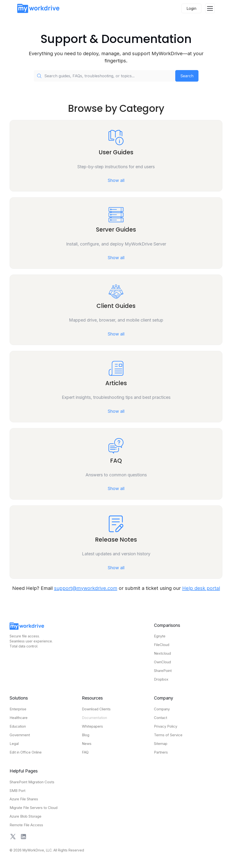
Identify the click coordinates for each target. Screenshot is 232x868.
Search (187, 76)
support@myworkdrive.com (86, 588)
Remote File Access (26, 825)
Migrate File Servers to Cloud (34, 808)
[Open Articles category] (116, 387)
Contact (161, 718)
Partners (161, 752)
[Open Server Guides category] (116, 233)
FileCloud (162, 645)
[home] (38, 8)
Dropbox (161, 679)
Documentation (94, 718)
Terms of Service (168, 735)
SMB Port (17, 791)
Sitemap (161, 744)
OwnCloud (162, 662)
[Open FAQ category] (116, 464)
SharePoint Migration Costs (32, 782)
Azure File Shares (24, 799)
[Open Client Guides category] (116, 310)
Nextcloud (162, 653)
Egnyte (160, 636)
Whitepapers (92, 726)
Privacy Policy (166, 726)
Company (162, 709)
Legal (14, 744)
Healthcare (19, 718)
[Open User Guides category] (116, 156)
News (87, 744)
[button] (210, 8)
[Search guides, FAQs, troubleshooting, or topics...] (105, 76)
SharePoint (163, 671)
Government (20, 735)
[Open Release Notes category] (116, 542)
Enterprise (18, 709)
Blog (86, 735)
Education (18, 726)
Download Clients (96, 709)
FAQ (85, 752)
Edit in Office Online (26, 752)
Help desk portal (201, 588)
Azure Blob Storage (25, 816)
